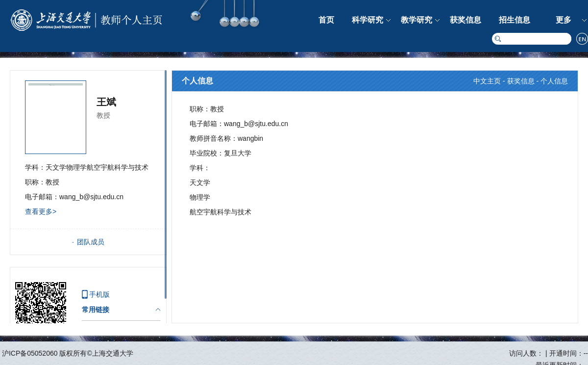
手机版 (99, 294)
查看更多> (41, 211)
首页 (326, 20)
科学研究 (367, 20)
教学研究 (416, 20)
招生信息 (514, 20)
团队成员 (91, 242)
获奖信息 (465, 20)
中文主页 (487, 81)
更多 (563, 20)
